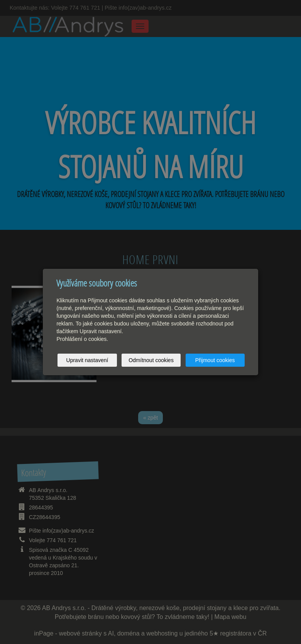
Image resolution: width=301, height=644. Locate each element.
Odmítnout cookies (151, 360)
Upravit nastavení (87, 360)
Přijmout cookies (215, 360)
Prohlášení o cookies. (82, 339)
